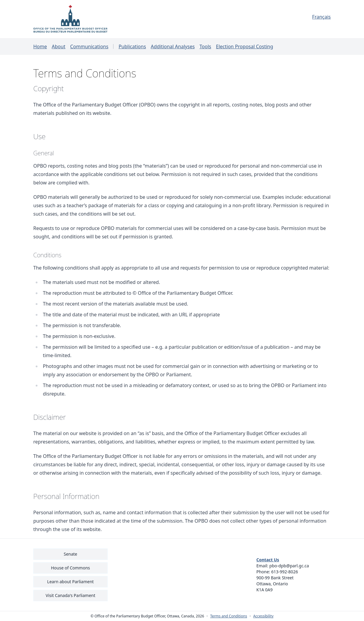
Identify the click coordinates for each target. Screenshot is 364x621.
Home (40, 46)
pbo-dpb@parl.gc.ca (289, 566)
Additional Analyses (173, 46)
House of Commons (70, 568)
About (59, 46)
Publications (132, 46)
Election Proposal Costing (245, 46)
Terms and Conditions (229, 616)
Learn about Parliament (70, 582)
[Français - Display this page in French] (294, 17)
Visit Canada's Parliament (70, 595)
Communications (89, 46)
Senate (70, 554)
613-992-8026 (285, 572)
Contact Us (268, 560)
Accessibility (263, 616)
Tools (205, 46)
